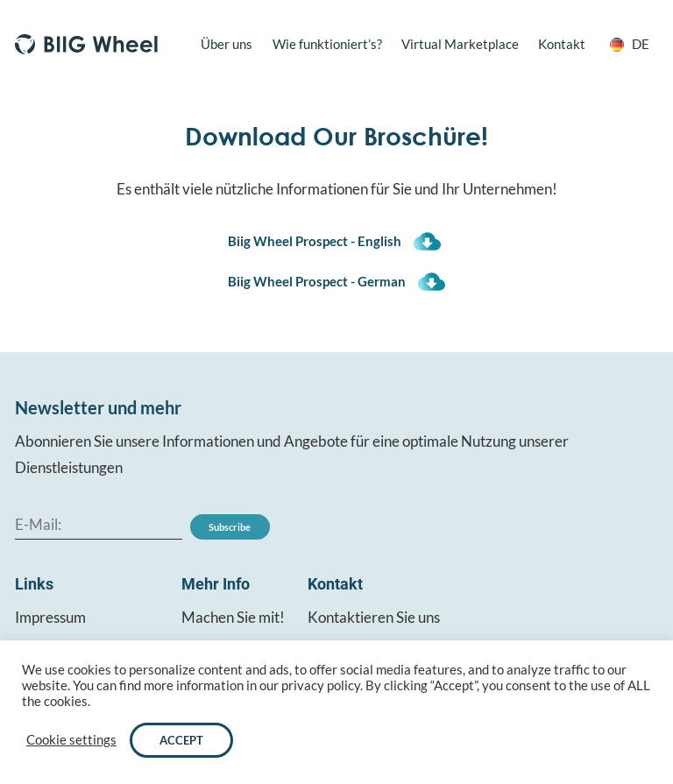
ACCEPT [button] (181, 740)
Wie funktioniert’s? (327, 44)
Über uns (227, 44)
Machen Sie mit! (233, 617)
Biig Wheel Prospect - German (317, 281)
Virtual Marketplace (460, 44)
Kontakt (562, 44)
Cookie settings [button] (71, 740)
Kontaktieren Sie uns (374, 617)
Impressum (50, 617)
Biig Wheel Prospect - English (315, 241)
